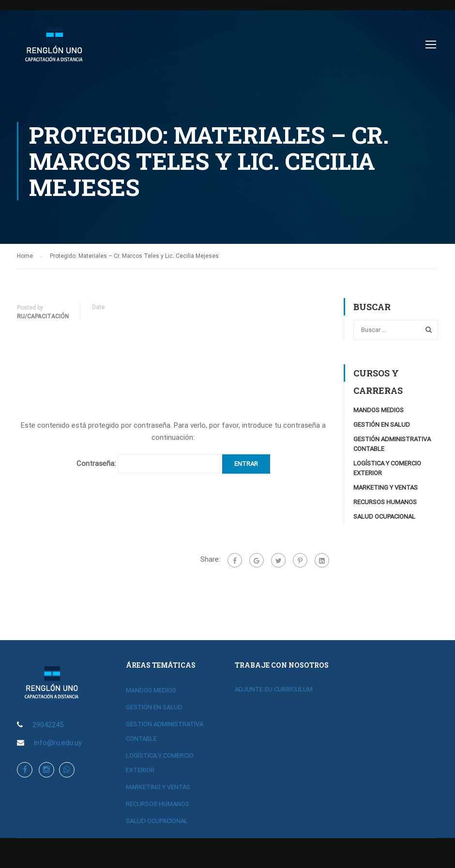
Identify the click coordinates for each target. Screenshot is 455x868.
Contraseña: (148, 464)
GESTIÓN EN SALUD (382, 425)
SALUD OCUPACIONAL (384, 516)
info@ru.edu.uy (58, 743)
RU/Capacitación (43, 316)
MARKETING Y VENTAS (386, 487)
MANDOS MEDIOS (379, 410)
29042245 (48, 725)
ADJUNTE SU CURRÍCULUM (274, 689)
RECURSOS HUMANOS (385, 502)
